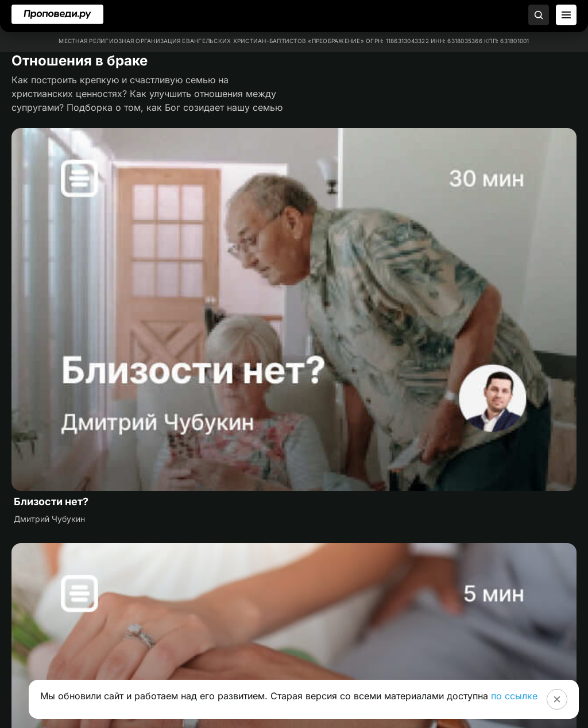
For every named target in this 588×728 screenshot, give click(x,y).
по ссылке (514, 696)
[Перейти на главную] (57, 14)
